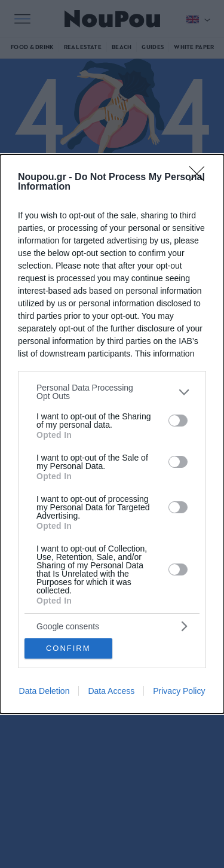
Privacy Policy (179, 691)
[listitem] (112, 392)
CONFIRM (68, 648)
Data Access (111, 691)
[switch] (178, 421)
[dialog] (112, 434)
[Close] (201, 178)
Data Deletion (45, 691)
